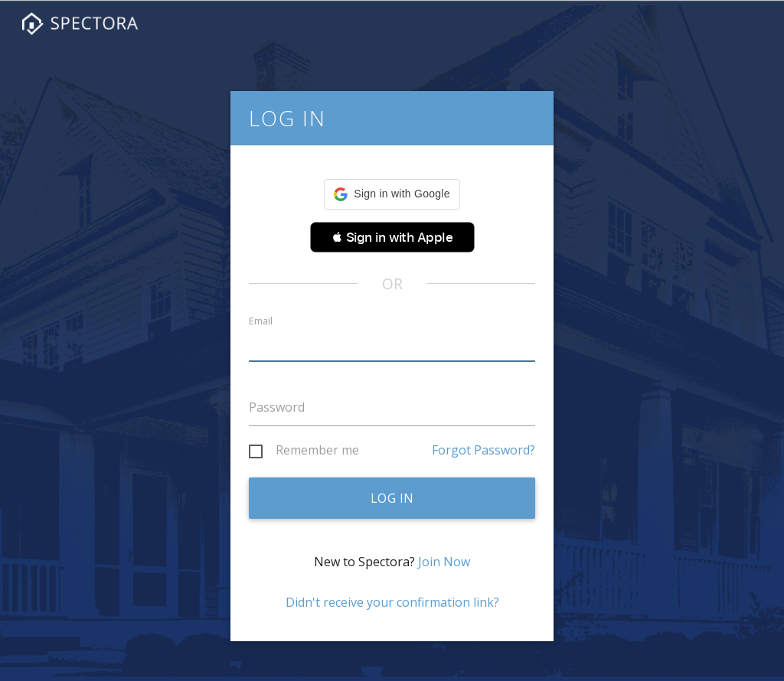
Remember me (317, 451)
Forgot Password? (483, 450)
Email (261, 321)
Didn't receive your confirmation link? (392, 602)
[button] (392, 194)
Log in (392, 498)
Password (277, 407)
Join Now (444, 562)
